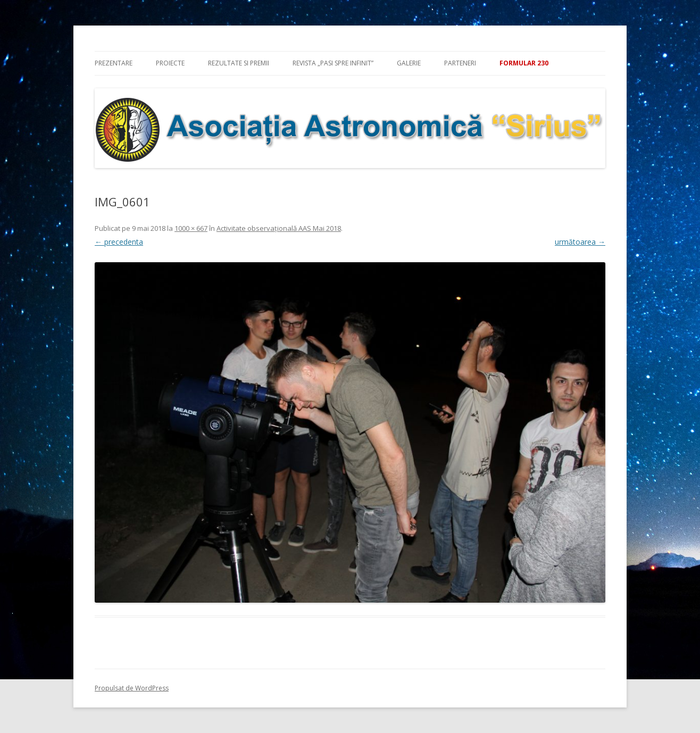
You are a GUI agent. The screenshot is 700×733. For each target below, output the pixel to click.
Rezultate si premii (239, 63)
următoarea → (580, 242)
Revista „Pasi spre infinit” (333, 63)
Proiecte (170, 63)
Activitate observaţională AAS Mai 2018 (279, 228)
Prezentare (114, 63)
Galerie (409, 63)
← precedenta (119, 242)
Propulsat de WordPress (132, 688)
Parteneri (460, 63)
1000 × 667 (191, 228)
